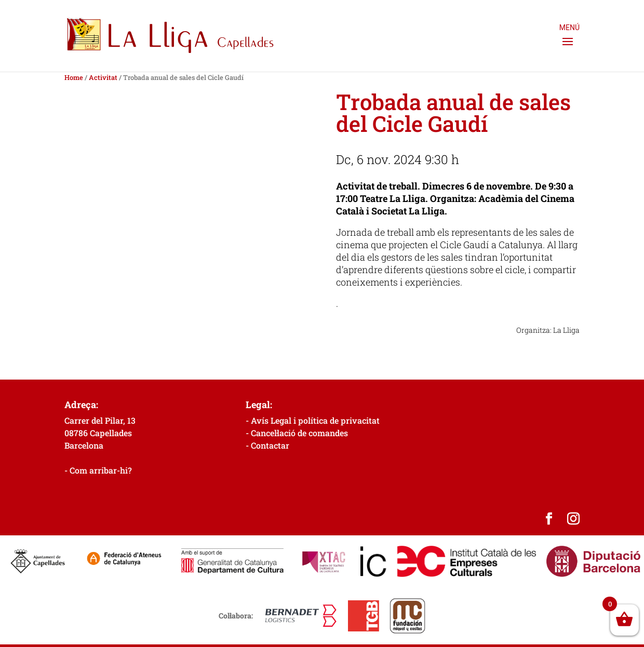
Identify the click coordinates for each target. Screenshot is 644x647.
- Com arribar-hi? (98, 470)
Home (74, 77)
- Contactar (267, 445)
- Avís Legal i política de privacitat (313, 420)
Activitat (103, 77)
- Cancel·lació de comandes (297, 433)
